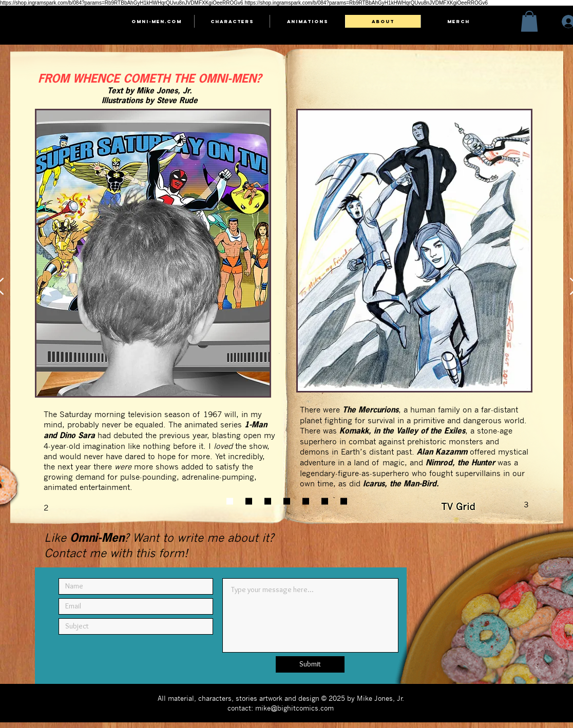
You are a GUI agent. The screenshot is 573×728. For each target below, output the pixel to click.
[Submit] (310, 664)
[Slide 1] (230, 501)
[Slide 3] (268, 501)
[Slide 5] (306, 501)
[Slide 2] (249, 501)
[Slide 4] (287, 501)
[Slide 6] (325, 501)
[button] (529, 21)
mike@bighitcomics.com (294, 708)
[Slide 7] (344, 501)
